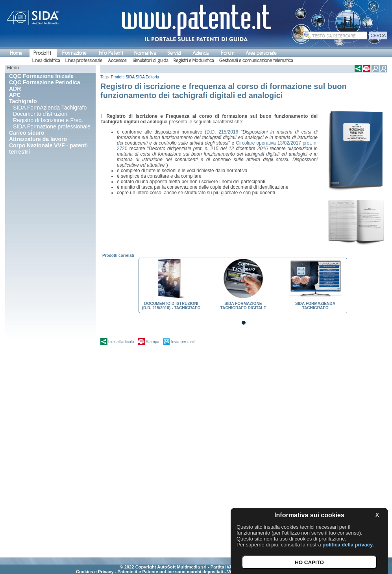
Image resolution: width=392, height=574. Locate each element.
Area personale (261, 53)
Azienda (201, 53)
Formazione (74, 53)
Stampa (152, 342)
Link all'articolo (121, 342)
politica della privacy (348, 545)
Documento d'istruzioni (41, 114)
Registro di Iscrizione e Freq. (48, 120)
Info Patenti (111, 53)
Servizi (174, 53)
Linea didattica (46, 61)
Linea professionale (84, 61)
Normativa (145, 53)
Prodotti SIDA (123, 77)
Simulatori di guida (150, 61)
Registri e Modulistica (194, 61)
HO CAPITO (309, 562)
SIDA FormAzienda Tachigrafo (50, 108)
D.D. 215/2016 (223, 132)
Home (16, 53)
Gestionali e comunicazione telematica (256, 61)
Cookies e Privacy (95, 572)
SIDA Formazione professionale (52, 126)
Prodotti (42, 53)
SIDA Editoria (147, 77)
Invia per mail (183, 342)
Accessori (117, 61)
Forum (227, 53)
